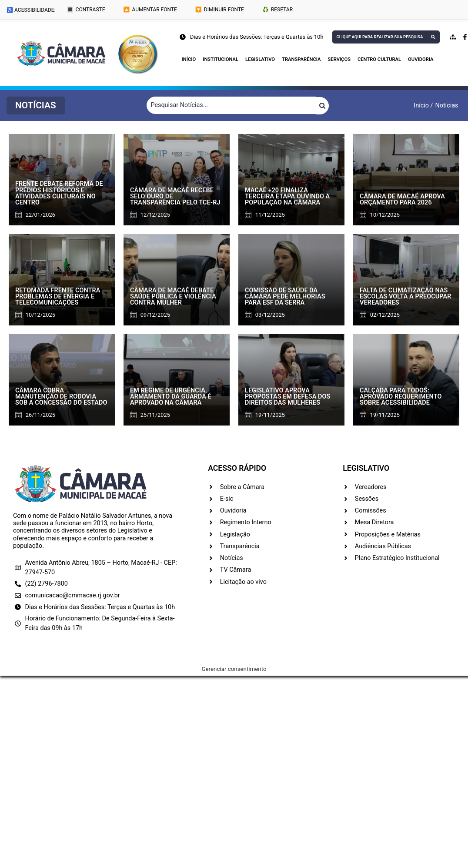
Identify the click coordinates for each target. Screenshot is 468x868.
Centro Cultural (379, 59)
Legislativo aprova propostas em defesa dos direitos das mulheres (288, 397)
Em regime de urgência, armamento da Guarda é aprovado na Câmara (171, 397)
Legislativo (260, 59)
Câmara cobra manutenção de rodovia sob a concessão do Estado (61, 397)
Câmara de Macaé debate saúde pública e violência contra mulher (173, 297)
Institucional (221, 59)
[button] (36, 106)
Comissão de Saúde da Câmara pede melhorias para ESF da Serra (285, 297)
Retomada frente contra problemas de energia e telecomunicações (58, 297)
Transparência (301, 59)
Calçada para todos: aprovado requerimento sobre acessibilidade (401, 397)
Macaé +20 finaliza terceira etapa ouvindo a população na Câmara (287, 197)
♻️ (277, 10)
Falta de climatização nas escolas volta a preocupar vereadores (406, 297)
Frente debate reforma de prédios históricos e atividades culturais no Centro (59, 193)
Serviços (339, 59)
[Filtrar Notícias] (231, 105)
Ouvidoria (421, 59)
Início (189, 59)
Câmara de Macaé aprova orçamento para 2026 (402, 199)
